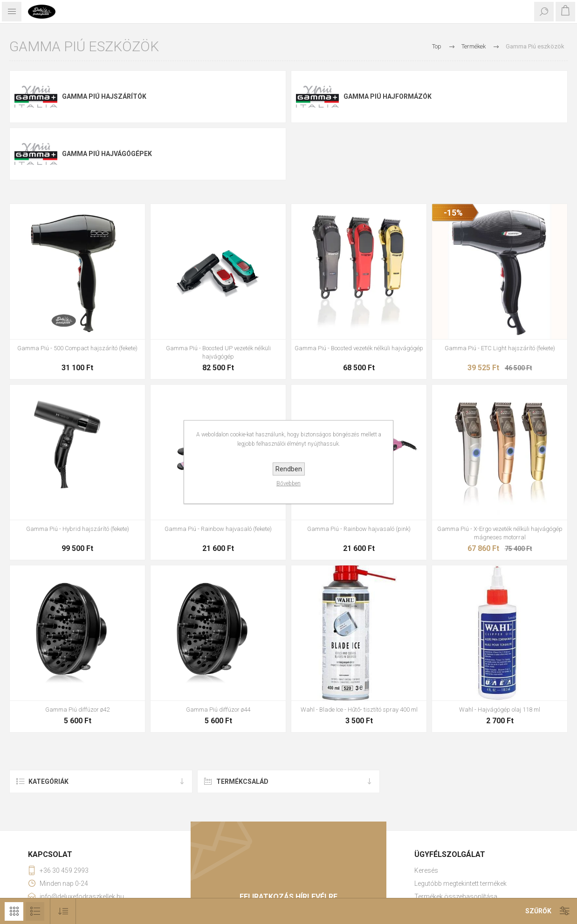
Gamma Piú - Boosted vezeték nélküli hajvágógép (359, 348)
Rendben (289, 469)
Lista (35, 911)
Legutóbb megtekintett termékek (460, 883)
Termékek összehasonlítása (456, 897)
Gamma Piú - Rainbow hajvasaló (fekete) (218, 529)
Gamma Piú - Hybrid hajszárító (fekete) (78, 529)
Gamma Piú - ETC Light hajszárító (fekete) (500, 348)
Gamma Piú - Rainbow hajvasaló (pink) (359, 529)
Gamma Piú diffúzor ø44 (218, 710)
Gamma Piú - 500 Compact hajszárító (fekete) (77, 348)
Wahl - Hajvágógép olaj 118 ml (500, 710)
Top (437, 46)
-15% (453, 213)
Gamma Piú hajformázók (388, 96)
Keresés (426, 870)
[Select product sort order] (63, 911)
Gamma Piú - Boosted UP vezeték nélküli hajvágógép (218, 352)
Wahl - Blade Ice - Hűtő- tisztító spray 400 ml (359, 710)
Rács (14, 911)
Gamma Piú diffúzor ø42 (77, 710)
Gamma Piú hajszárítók (104, 96)
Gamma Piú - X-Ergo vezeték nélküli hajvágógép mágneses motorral (500, 533)
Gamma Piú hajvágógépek (107, 154)
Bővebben (288, 483)
